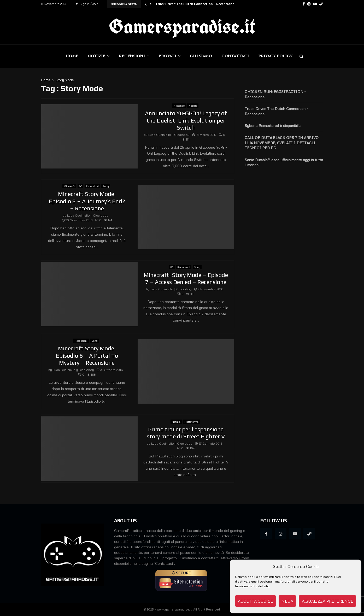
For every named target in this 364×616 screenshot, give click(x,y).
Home (72, 56)
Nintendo (179, 106)
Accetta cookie (256, 601)
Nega (287, 601)
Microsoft (69, 186)
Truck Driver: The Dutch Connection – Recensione (195, 4)
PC (80, 186)
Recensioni (132, 56)
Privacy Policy (275, 56)
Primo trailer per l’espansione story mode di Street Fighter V (186, 433)
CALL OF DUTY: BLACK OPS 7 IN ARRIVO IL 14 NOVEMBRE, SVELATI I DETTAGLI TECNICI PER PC (282, 143)
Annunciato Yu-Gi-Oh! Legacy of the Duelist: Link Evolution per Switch (186, 120)
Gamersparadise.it (182, 26)
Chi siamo (201, 56)
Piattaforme (191, 422)
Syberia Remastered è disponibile (273, 126)
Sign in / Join (87, 4)
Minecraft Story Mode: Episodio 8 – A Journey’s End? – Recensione (87, 201)
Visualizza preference (327, 601)
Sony (106, 186)
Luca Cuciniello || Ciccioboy (169, 135)
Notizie (96, 56)
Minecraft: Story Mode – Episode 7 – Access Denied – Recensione (186, 278)
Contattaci (235, 56)
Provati (167, 56)
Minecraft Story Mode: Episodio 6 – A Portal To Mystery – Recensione (87, 355)
